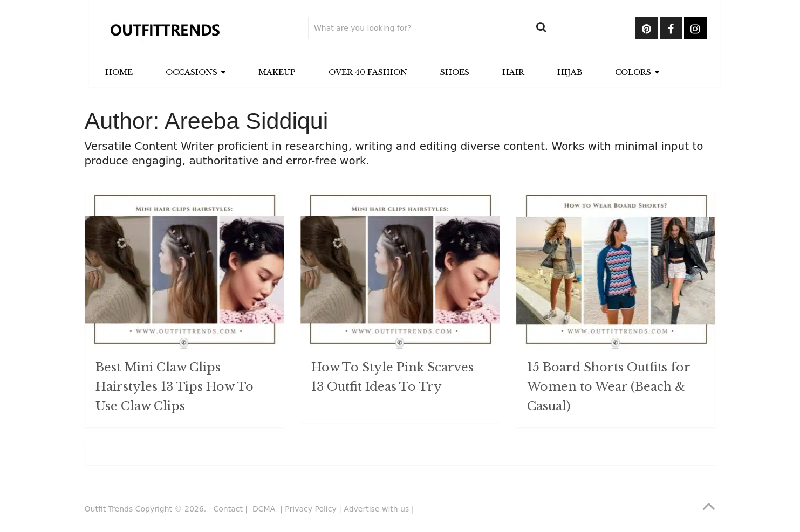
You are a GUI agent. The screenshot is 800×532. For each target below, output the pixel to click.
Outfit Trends (109, 509)
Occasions (192, 72)
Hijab (570, 72)
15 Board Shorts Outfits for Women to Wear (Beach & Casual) (608, 387)
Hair (513, 72)
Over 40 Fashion (368, 72)
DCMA (265, 509)
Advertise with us (376, 509)
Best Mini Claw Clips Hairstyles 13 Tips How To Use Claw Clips (175, 387)
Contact (228, 509)
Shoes (455, 72)
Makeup (277, 72)
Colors (633, 72)
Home (119, 72)
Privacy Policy (310, 509)
